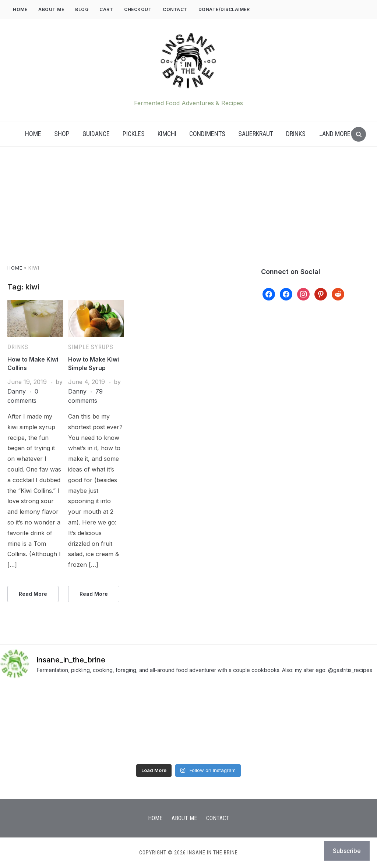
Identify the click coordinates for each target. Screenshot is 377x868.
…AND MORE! (335, 134)
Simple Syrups (91, 347)
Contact (175, 9)
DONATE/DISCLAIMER (224, 9)
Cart (106, 9)
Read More (33, 594)
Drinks (296, 134)
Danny (17, 391)
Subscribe (347, 851)
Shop (62, 134)
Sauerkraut (256, 134)
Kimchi (167, 134)
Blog (82, 9)
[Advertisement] (188, 213)
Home (20, 9)
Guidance (96, 134)
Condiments (207, 134)
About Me (51, 9)
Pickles (134, 134)
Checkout (138, 9)
